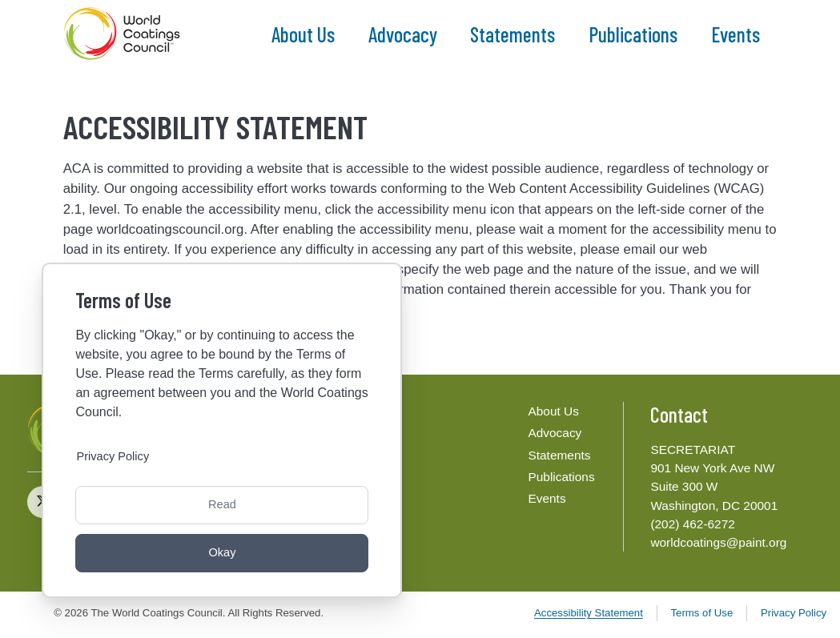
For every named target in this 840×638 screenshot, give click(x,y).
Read (222, 502)
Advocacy (403, 35)
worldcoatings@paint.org (718, 542)
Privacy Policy (794, 613)
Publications (633, 35)
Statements (512, 35)
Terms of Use (701, 613)
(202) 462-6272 (692, 524)
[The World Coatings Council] (124, 34)
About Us (303, 35)
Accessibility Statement (589, 613)
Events (736, 35)
